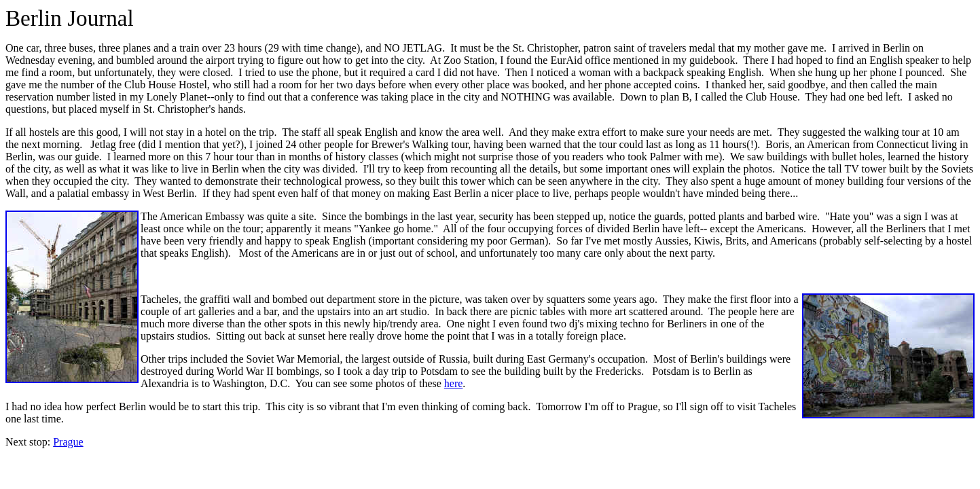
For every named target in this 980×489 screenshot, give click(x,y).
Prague (68, 442)
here (454, 383)
